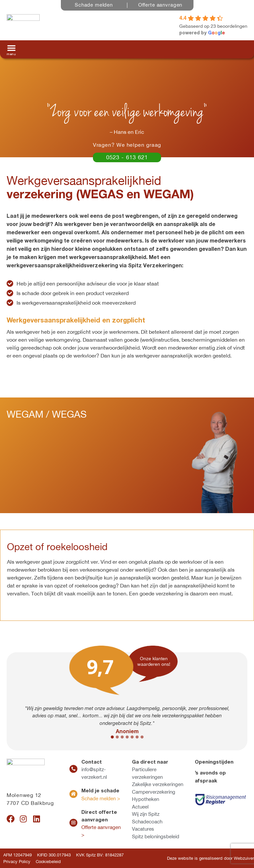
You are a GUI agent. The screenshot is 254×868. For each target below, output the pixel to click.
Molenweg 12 (24, 795)
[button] (11, 49)
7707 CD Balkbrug (30, 803)
